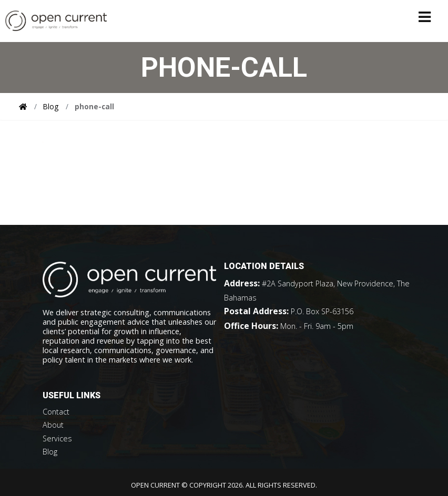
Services (57, 438)
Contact (56, 412)
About (53, 425)
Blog (51, 106)
